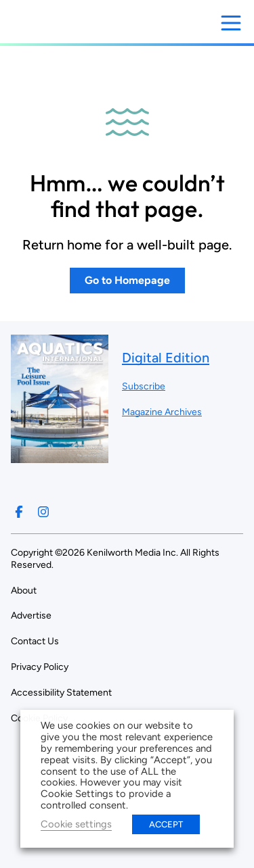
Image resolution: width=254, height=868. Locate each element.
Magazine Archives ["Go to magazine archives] (162, 412)
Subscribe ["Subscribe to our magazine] (144, 386)
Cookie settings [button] (76, 824)
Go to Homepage (127, 280)
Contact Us (35, 641)
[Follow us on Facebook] (19, 512)
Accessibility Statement (61, 693)
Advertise (31, 616)
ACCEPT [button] (166, 824)
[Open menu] (231, 23)
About (24, 590)
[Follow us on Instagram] (43, 512)
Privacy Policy (40, 667)
